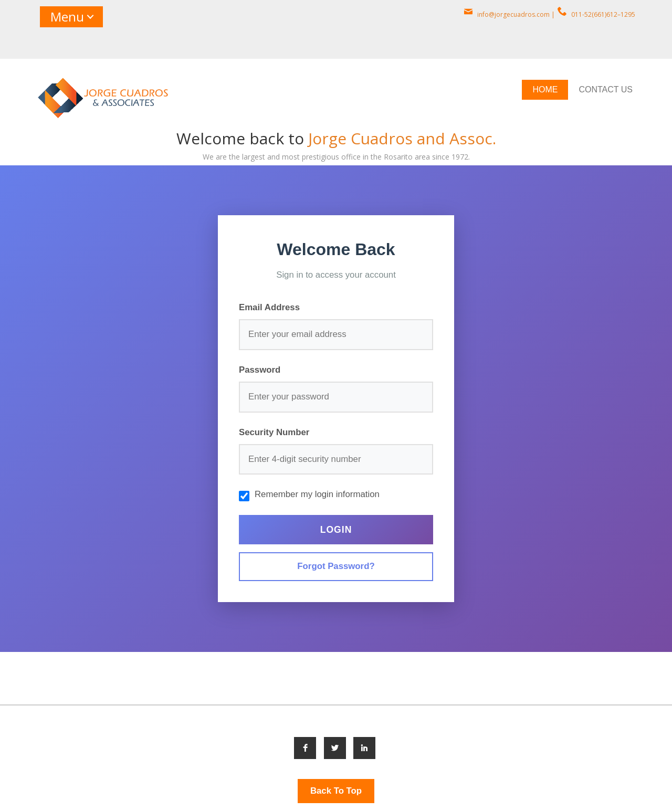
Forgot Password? (336, 566)
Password (260, 370)
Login (336, 530)
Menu (67, 17)
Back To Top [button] (336, 791)
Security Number (274, 432)
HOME (545, 89)
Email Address (269, 307)
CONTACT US (606, 89)
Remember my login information (317, 494)
